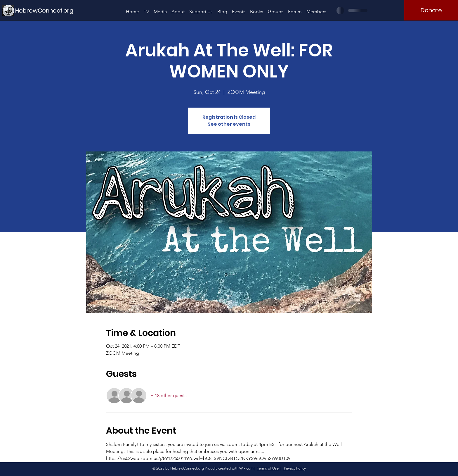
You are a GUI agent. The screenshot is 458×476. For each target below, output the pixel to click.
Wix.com (246, 468)
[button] (160, 9)
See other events (229, 124)
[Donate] (431, 10)
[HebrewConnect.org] (44, 10)
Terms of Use (268, 468)
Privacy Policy (294, 468)
